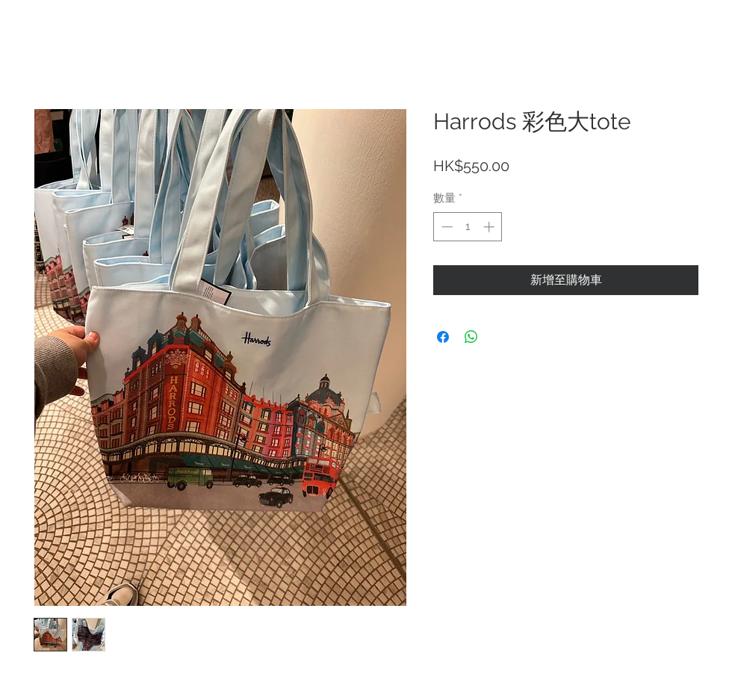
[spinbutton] (468, 227)
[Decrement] (446, 227)
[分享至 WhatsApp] (471, 337)
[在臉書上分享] (443, 337)
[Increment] (490, 227)
